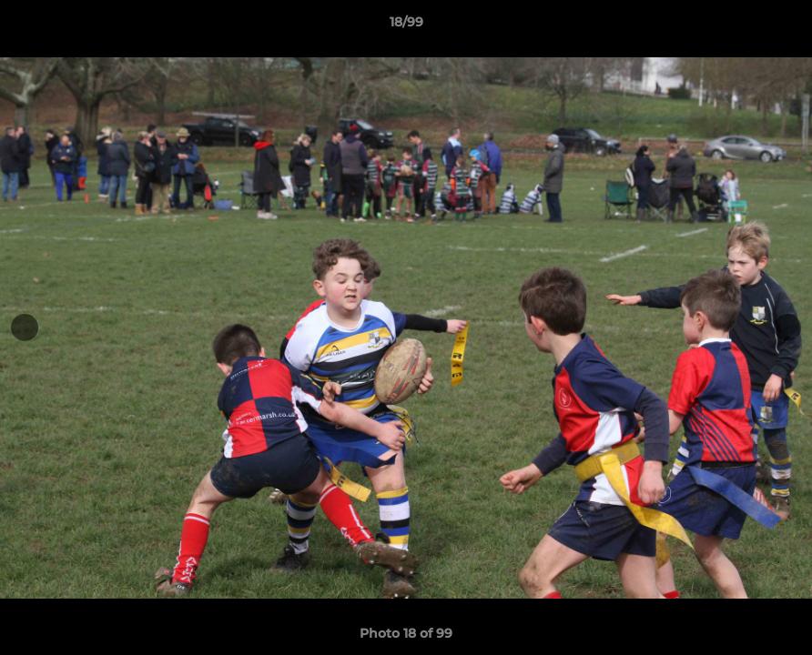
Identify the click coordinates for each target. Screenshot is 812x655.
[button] (779, 26)
